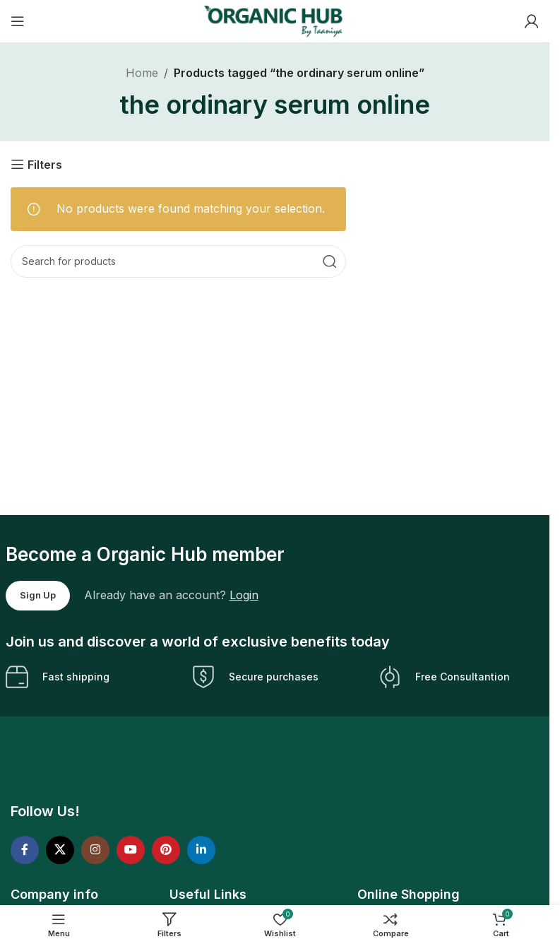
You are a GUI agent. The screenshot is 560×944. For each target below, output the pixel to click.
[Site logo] (275, 20)
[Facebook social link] (25, 850)
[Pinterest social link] (166, 850)
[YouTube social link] (131, 850)
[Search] (178, 261)
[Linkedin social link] (201, 850)
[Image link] (108, 765)
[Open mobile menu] (18, 21)
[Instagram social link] (95, 850)
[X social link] (60, 850)
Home (142, 73)
